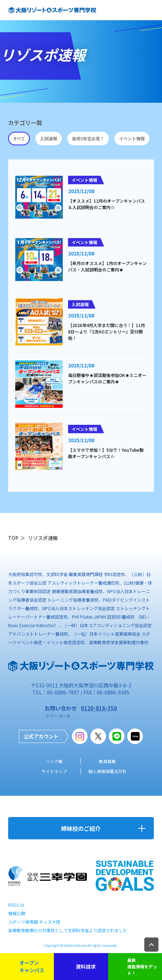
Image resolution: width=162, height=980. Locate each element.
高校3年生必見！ (88, 138)
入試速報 (49, 138)
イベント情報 (132, 138)
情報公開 (17, 913)
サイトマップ (54, 771)
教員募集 (107, 761)
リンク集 (54, 761)
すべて (19, 138)
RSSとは (16, 905)
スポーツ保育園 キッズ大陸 (34, 922)
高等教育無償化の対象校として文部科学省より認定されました (68, 930)
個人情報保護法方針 (107, 771)
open (151, 10)
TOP (13, 538)
